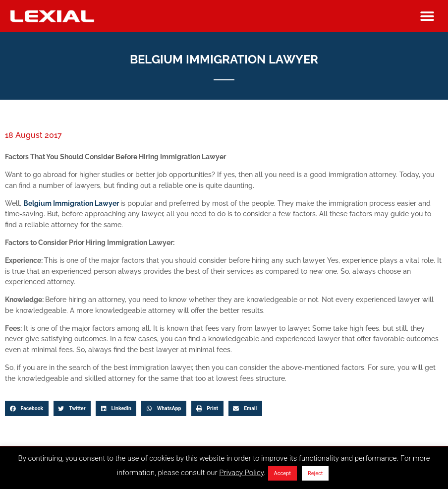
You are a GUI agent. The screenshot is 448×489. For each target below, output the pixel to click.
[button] (427, 16)
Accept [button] (282, 473)
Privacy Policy (241, 473)
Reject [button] (315, 473)
